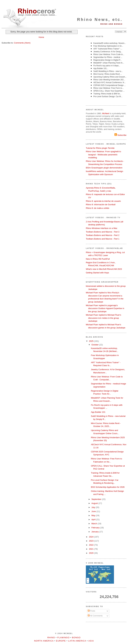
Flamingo (64, 638)
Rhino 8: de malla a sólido (98, 208)
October (95, 345)
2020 (92, 553)
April (94, 519)
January (95, 532)
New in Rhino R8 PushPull (98, 259)
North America (44, 641)
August (95, 503)
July (94, 507)
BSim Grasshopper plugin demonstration (104, 168)
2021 (92, 549)
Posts (91, 611)
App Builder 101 (98, 412)
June (94, 511)
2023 (92, 541)
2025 (92, 341)
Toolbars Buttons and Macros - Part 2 (103, 235)
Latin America (77, 641)
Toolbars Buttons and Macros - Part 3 (103, 232)
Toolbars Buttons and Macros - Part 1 (103, 239)
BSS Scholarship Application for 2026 (108, 487)
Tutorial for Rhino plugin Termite (100, 148)
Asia (91, 641)
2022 (92, 545)
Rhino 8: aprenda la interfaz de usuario (103, 201)
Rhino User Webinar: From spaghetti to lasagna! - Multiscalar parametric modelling (103, 155)
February (96, 528)
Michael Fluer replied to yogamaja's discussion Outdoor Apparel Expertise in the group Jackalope (105, 308)
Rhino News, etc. (100, 19)
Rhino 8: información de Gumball (101, 205)
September (97, 499)
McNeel (106, 113)
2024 (92, 537)
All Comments (95, 616)
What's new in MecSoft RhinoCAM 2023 (104, 269)
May (94, 515)
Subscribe (120, 135)
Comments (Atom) (22, 43)
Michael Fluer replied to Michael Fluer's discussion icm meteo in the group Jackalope (103, 318)
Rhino (51, 638)
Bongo (76, 638)
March (95, 524)
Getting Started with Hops (97, 273)
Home (41, 37)
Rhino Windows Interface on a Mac (102, 228)
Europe (61, 641)
